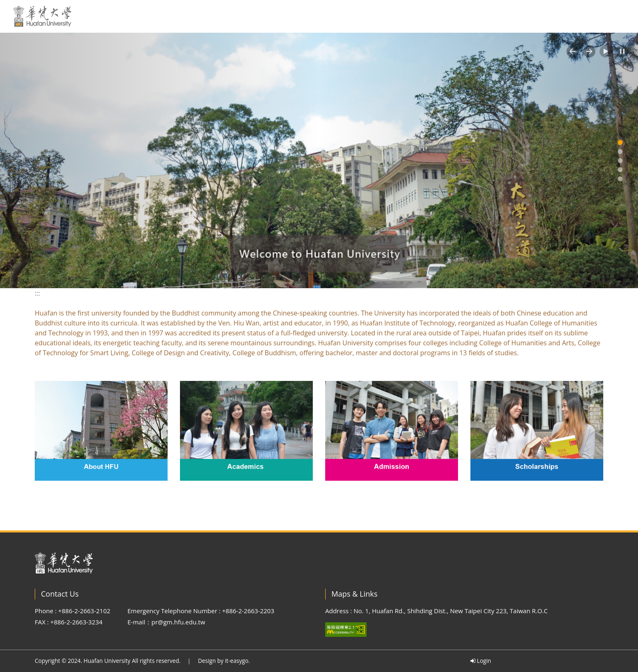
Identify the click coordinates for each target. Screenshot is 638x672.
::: (260, 16)
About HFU (325, 16)
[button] (573, 51)
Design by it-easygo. (224, 661)
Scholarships (479, 16)
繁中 (520, 16)
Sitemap (554, 16)
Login (481, 661)
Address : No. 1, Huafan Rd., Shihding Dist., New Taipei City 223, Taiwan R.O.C (437, 611)
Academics (376, 16)
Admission (426, 16)
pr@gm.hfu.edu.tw (178, 622)
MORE (616, 16)
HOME (283, 16)
